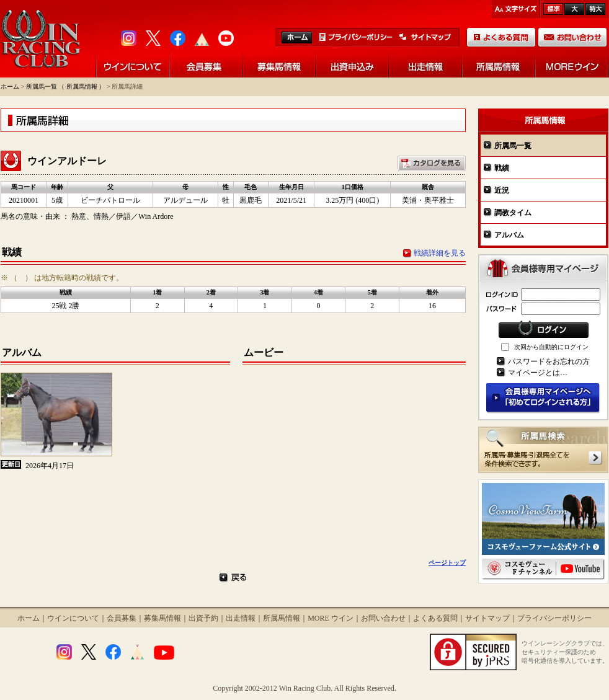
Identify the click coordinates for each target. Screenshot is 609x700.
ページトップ (447, 563)
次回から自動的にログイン (551, 347)
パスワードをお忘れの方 (549, 361)
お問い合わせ (383, 618)
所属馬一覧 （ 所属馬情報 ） (66, 86)
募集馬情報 (162, 618)
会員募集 (122, 618)
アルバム (509, 235)
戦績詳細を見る (440, 253)
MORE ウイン (331, 618)
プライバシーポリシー (554, 618)
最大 (595, 9)
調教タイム (513, 213)
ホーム (10, 86)
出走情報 (241, 618)
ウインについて (73, 618)
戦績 (502, 168)
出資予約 (203, 618)
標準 (553, 9)
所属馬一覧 (513, 146)
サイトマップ (487, 618)
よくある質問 (435, 618)
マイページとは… (538, 373)
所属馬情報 (282, 618)
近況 (502, 190)
